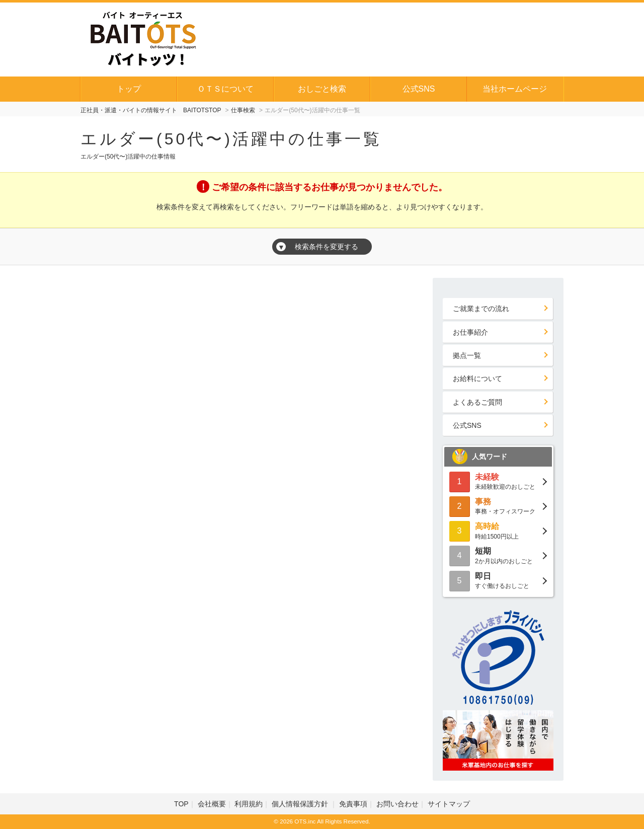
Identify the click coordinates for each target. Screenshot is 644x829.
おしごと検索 (322, 89)
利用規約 (249, 804)
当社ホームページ (515, 89)
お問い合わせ (397, 804)
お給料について (477, 379)
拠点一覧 (467, 355)
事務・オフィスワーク (498, 506)
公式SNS (419, 89)
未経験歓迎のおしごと (498, 481)
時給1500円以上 (498, 530)
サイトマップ (449, 804)
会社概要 (212, 804)
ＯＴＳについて (225, 89)
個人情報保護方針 (301, 804)
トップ (129, 89)
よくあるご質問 (477, 402)
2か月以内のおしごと (498, 555)
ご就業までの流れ (481, 309)
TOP (181, 804)
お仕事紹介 (470, 332)
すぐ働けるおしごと (498, 580)
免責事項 (353, 804)
